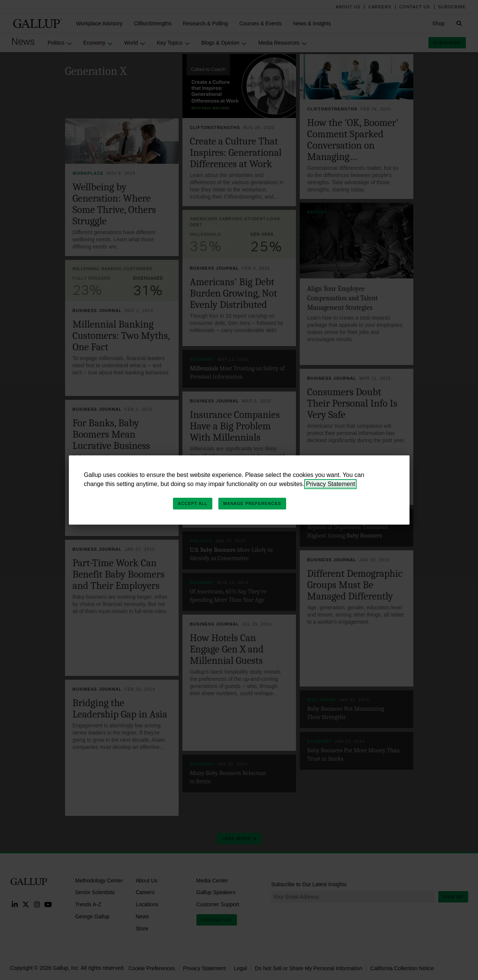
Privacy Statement (330, 484)
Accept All (192, 503)
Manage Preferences (252, 503)
